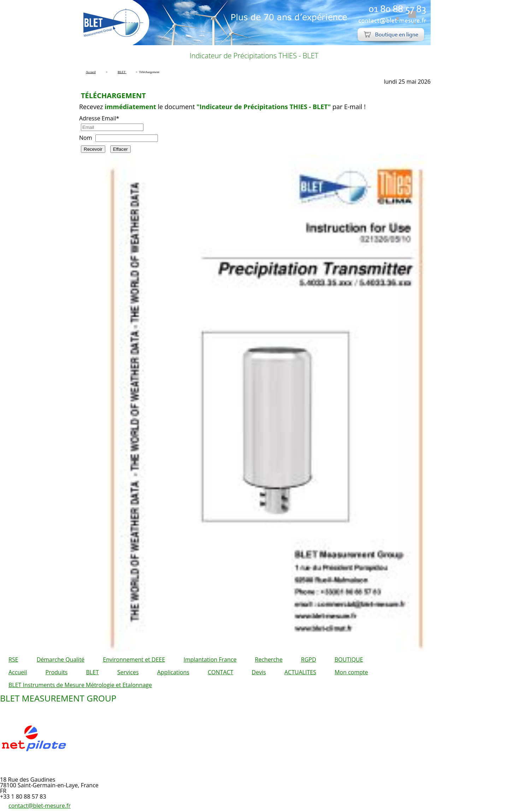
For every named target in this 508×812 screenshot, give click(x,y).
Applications (173, 672)
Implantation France (210, 659)
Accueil (18, 672)
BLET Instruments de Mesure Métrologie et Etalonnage (80, 685)
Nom (85, 138)
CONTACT (220, 672)
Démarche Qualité (61, 659)
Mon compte (351, 672)
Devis (259, 672)
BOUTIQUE (349, 659)
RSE (13, 659)
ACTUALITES (300, 672)
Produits (56, 672)
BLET (92, 672)
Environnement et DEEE (134, 659)
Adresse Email (99, 118)
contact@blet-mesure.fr (40, 806)
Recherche (269, 659)
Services (128, 672)
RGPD (309, 659)
